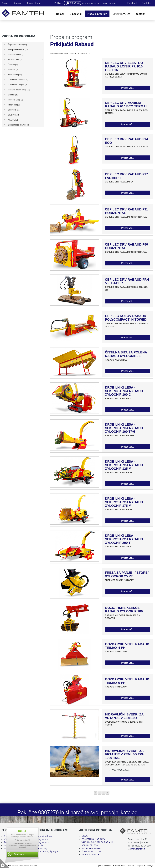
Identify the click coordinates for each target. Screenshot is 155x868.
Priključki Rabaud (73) (18, 50)
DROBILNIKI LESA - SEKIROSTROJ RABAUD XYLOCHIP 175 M (124, 502)
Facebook (132, 3)
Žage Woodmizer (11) (17, 45)
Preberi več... (127, 88)
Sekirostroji (42, 848)
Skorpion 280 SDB (90, 854)
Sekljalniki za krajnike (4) (19, 125)
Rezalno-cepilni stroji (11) (19, 90)
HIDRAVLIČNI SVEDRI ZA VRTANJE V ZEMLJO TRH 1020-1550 (125, 754)
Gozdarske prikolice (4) (18, 80)
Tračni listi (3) (14, 105)
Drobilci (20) (13, 95)
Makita (40, 845)
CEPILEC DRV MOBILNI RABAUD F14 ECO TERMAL (126, 104)
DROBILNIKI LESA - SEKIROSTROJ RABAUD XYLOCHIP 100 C (124, 391)
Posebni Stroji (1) (15, 100)
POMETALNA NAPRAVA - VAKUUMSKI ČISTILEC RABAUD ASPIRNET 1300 (97, 842)
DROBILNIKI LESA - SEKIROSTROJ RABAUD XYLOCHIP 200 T (124, 539)
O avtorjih (150, 865)
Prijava (140, 865)
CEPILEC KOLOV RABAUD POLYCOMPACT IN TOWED (126, 318)
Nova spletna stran (91, 848)
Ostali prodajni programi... (49, 851)
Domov (5, 3)
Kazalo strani (33, 3)
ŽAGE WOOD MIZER (91, 851)
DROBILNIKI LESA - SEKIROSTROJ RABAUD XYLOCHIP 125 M (124, 465)
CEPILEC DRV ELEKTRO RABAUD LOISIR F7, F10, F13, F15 (124, 66)
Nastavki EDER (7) (16, 55)
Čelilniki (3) (13, 65)
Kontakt (18, 3)
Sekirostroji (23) (15, 75)
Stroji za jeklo (43, 842)
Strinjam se (19, 854)
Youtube (146, 3)
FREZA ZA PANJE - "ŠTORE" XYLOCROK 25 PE (127, 574)
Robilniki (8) (13, 70)
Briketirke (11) (14, 110)
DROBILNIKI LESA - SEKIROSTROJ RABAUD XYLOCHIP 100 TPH (124, 428)
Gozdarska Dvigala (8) (18, 85)
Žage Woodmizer (45, 836)
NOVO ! (85, 836)
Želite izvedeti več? (22, 840)
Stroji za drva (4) (15, 60)
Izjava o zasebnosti (105, 865)
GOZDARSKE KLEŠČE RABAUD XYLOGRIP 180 (124, 610)
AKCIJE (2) (13, 120)
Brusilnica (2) (14, 115)
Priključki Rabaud (79, 54)
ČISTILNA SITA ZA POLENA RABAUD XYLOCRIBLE (126, 354)
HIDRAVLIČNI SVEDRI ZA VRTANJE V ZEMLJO (124, 716)
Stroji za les (42, 839)
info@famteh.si (138, 849)
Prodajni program (59, 54)
